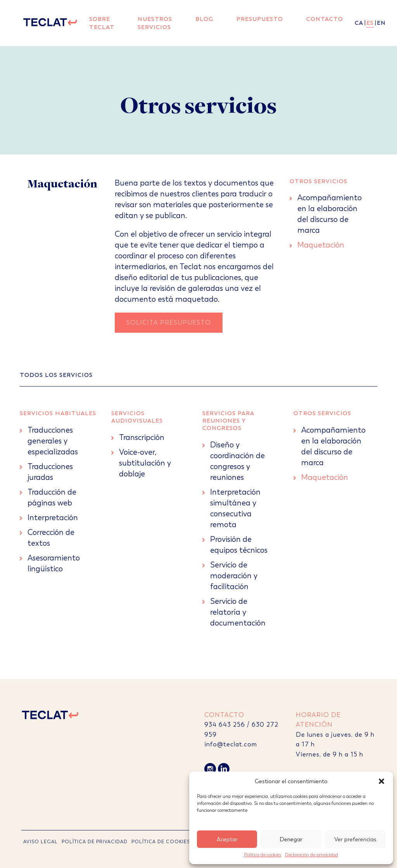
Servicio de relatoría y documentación (238, 612)
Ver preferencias (355, 839)
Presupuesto (260, 19)
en (381, 23)
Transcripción (142, 437)
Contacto (325, 19)
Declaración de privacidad (312, 855)
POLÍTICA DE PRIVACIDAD (95, 842)
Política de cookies (263, 855)
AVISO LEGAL (41, 842)
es (370, 23)
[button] (381, 781)
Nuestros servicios (155, 23)
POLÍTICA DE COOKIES (161, 842)
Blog (204, 19)
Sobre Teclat (102, 23)
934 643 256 (225, 724)
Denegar (291, 839)
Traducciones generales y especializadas (53, 441)
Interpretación (53, 518)
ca (359, 23)
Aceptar (227, 839)
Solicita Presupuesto (169, 322)
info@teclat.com (231, 744)
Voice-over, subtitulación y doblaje (145, 463)
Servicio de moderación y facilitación (234, 576)
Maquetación (321, 245)
